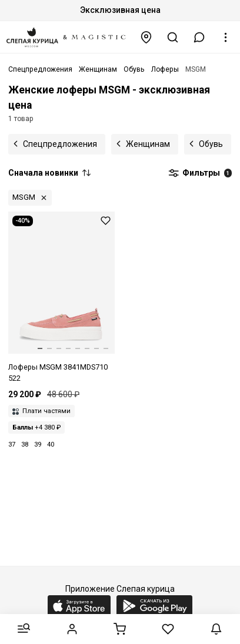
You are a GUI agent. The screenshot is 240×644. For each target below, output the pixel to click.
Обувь (211, 144)
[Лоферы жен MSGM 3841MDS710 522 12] (61, 298)
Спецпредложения (60, 144)
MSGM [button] (24, 197)
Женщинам (148, 144)
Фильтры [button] (200, 173)
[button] (199, 37)
